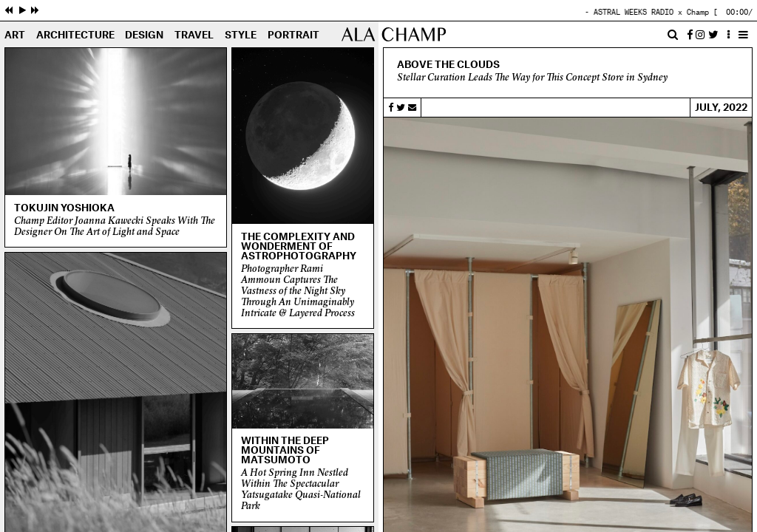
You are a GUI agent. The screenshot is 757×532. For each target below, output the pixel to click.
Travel (194, 35)
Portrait (293, 35)
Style (241, 35)
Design (144, 35)
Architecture (75, 35)
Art (15, 35)
